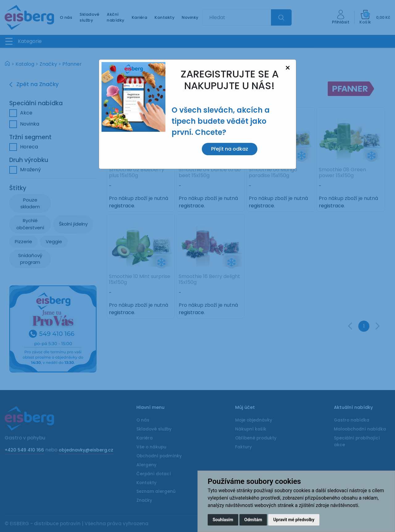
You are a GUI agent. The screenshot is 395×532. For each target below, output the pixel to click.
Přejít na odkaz (230, 149)
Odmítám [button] (253, 520)
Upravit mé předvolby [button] (294, 520)
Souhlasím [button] (223, 520)
